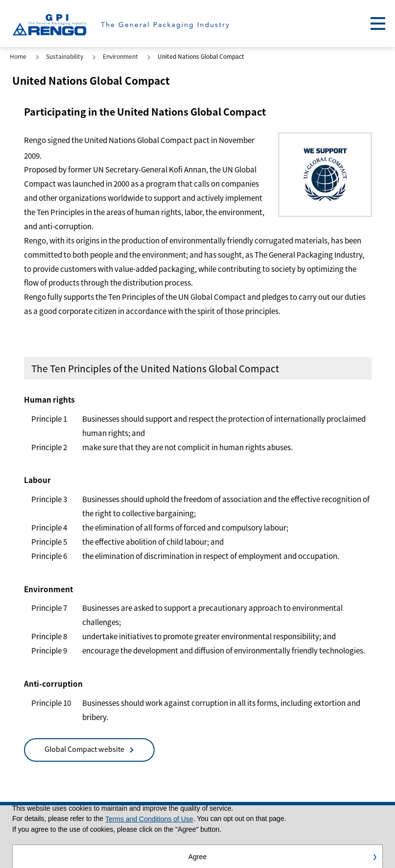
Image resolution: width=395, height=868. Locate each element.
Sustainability (65, 56)
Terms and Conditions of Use (149, 820)
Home (18, 56)
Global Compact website (84, 749)
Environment (120, 56)
